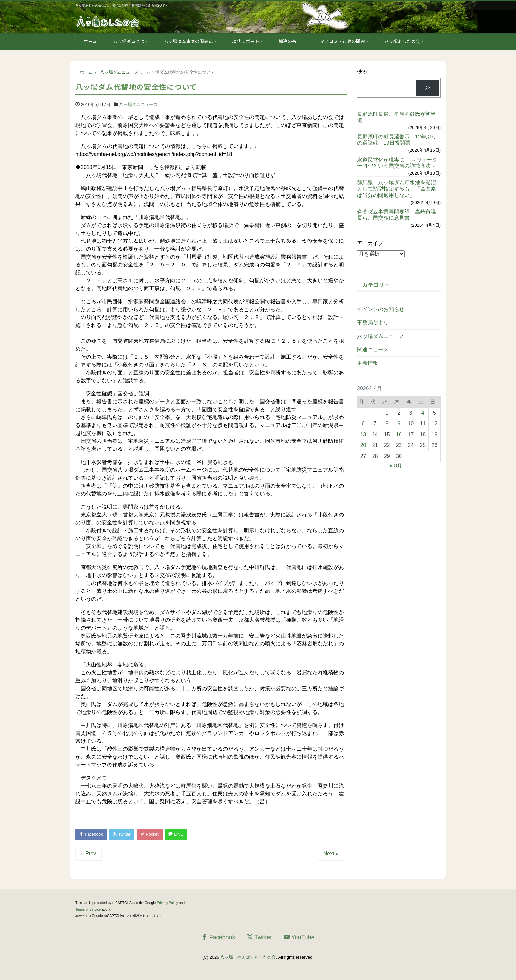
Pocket (153, 834)
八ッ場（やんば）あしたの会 (248, 958)
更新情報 (368, 363)
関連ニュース (373, 350)
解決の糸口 (290, 41)
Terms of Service (88, 910)
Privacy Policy (167, 904)
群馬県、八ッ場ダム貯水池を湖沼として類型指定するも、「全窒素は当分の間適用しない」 (397, 189)
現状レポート (246, 41)
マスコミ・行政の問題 (343, 41)
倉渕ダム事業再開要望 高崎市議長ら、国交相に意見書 (397, 215)
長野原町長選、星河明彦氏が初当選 (397, 117)
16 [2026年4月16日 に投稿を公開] (399, 434)
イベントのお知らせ (381, 309)
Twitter (124, 834)
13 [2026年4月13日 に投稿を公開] (363, 434)
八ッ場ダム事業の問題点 (189, 41)
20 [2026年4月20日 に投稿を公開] (363, 445)
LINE (180, 834)
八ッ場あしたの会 (402, 41)
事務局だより (373, 323)
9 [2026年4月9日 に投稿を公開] (399, 424)
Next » (331, 854)
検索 (362, 71)
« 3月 (396, 466)
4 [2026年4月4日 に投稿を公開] (423, 413)
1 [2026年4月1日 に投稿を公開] (387, 413)
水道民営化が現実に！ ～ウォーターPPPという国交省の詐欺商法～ (397, 163)
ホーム (90, 41)
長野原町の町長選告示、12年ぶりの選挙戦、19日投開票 (397, 140)
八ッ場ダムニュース (138, 104)
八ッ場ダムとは (129, 41)
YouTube (299, 937)
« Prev (89, 854)
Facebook (92, 834)
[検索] (427, 88)
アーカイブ (370, 243)
